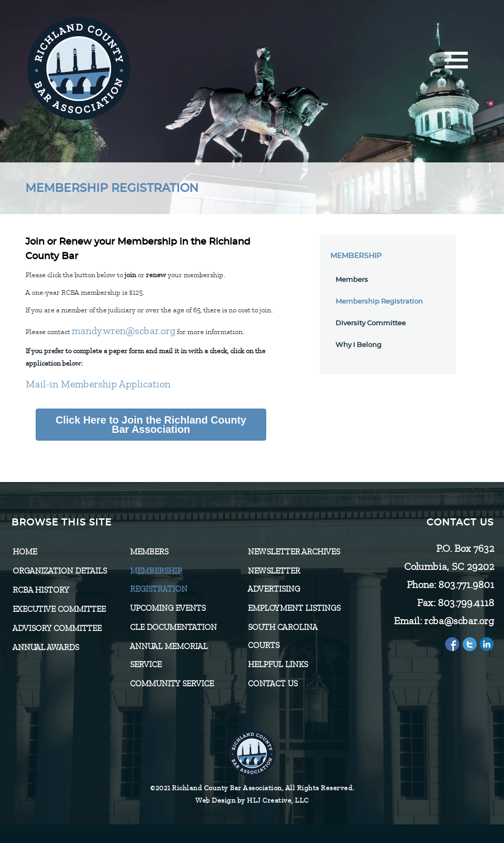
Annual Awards (45, 648)
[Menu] (456, 63)
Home (25, 552)
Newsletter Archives (294, 552)
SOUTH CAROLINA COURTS (282, 636)
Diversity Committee (371, 323)
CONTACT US (272, 684)
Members (352, 280)
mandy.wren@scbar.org (123, 331)
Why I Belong (358, 345)
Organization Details (59, 571)
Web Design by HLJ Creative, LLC (252, 800)
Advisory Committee (57, 628)
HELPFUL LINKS (278, 665)
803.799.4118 (465, 603)
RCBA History (41, 590)
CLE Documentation (173, 627)
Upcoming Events (167, 608)
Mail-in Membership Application (98, 384)
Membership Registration (379, 302)
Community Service (172, 684)
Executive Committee (59, 609)
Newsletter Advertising (274, 580)
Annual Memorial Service (169, 656)
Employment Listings (294, 608)
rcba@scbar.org (459, 621)
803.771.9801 (466, 585)
